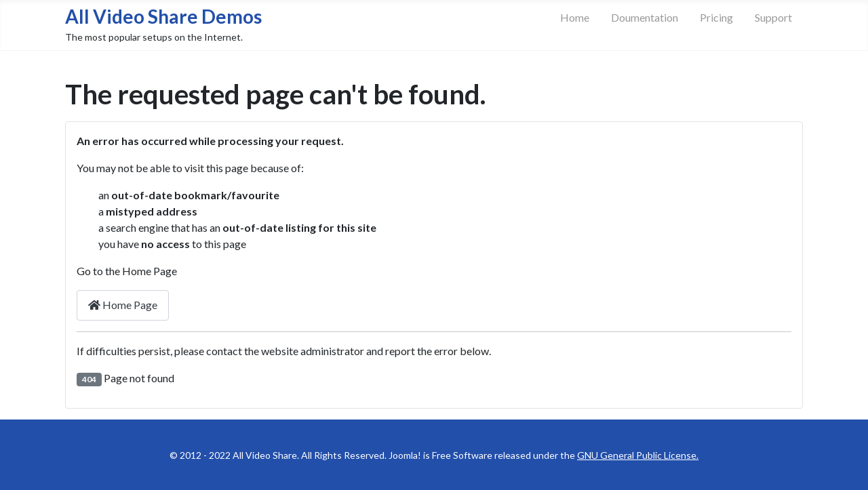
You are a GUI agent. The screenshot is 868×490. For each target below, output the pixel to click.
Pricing (716, 17)
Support (773, 17)
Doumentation (645, 17)
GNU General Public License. (638, 455)
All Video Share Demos (163, 16)
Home (575, 17)
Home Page (123, 305)
